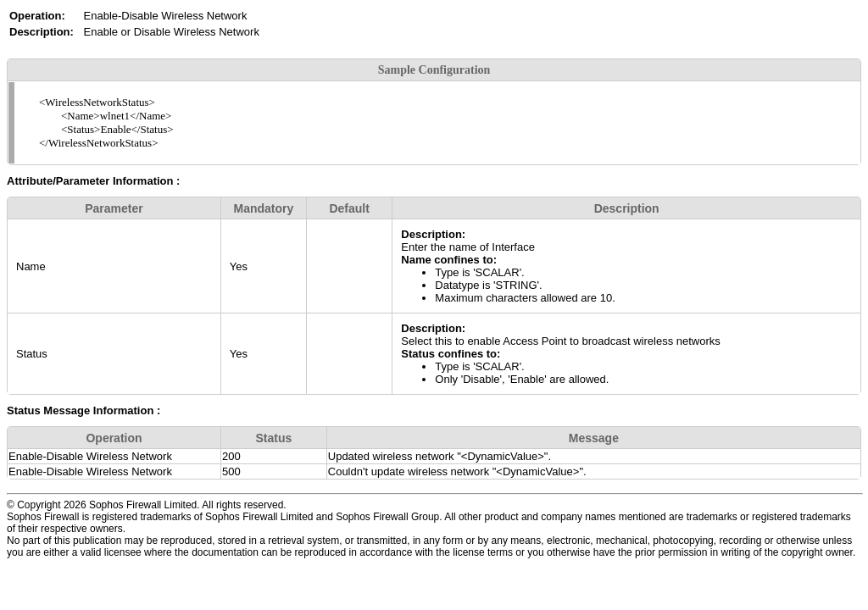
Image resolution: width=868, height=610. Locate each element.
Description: (433, 234)
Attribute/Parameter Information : (93, 181)
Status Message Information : (83, 410)
